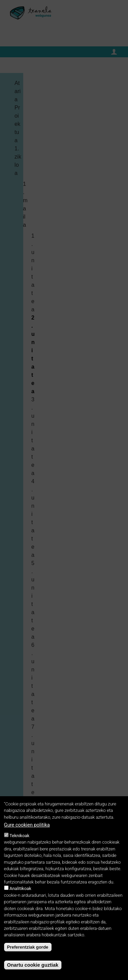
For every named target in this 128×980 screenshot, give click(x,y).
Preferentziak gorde (28, 947)
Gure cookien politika (27, 825)
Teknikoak (19, 836)
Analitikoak (20, 888)
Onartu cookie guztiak (33, 965)
